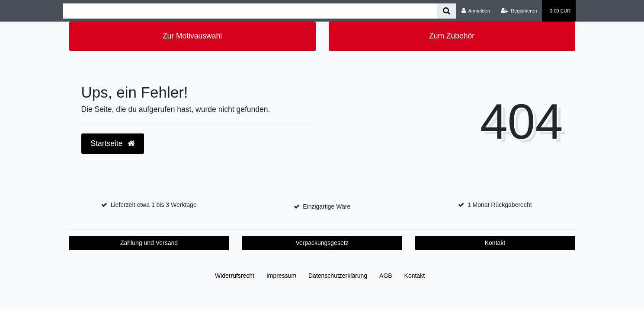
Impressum (281, 276)
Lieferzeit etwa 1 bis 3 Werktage (154, 205)
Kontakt (495, 243)
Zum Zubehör (452, 36)
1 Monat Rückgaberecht (500, 205)
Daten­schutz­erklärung (338, 276)
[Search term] (250, 11)
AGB (386, 276)
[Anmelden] (476, 11)
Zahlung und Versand (149, 243)
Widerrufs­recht (235, 276)
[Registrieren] (519, 11)
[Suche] (447, 11)
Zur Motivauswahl (192, 36)
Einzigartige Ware (327, 206)
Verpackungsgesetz (322, 243)
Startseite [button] (113, 143)
